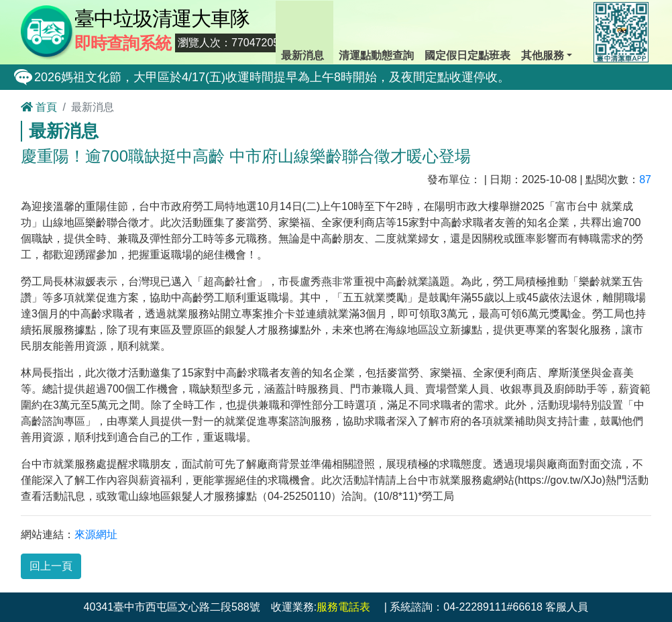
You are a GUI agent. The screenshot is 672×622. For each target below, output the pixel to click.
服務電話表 (343, 607)
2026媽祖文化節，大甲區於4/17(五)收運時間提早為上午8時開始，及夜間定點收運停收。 (272, 77)
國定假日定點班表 (467, 31)
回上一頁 (51, 566)
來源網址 (96, 534)
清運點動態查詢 (376, 31)
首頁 (39, 107)
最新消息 (304, 31)
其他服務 (546, 31)
